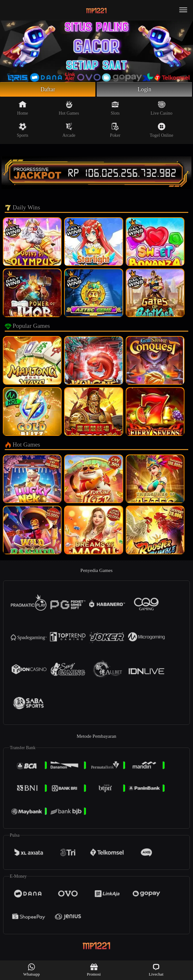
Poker (115, 130)
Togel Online (161, 130)
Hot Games (69, 108)
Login (145, 89)
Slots (115, 108)
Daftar (48, 89)
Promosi (94, 970)
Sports (22, 130)
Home (23, 108)
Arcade (69, 130)
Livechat (156, 970)
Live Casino (162, 108)
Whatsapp (31, 970)
